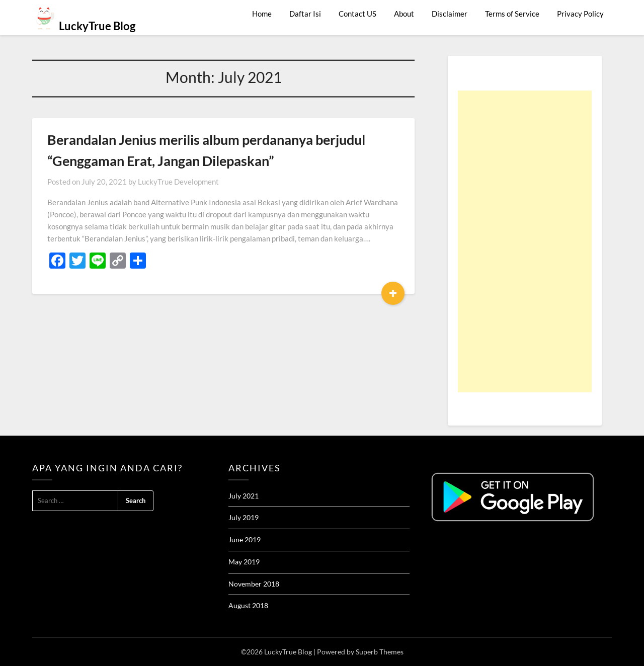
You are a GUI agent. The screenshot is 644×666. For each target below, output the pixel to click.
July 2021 (244, 496)
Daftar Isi (305, 14)
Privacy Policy (580, 14)
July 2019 (244, 517)
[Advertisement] (525, 241)
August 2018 (248, 605)
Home (262, 14)
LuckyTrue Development (178, 182)
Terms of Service (512, 14)
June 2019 (245, 539)
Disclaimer (450, 14)
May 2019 (244, 562)
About (404, 14)
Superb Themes (380, 652)
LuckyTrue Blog (97, 26)
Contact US (357, 14)
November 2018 (254, 584)
